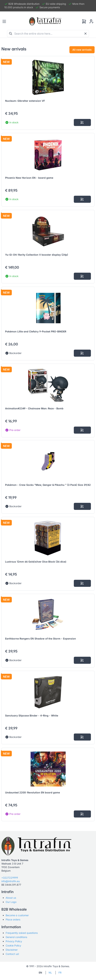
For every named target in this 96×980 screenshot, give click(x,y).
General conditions (16, 937)
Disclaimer (12, 950)
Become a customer (17, 915)
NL (50, 973)
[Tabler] (45, 21)
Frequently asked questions (22, 933)
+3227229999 (10, 878)
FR (60, 973)
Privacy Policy (14, 941)
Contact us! (12, 954)
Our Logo (11, 902)
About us (11, 898)
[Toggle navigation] (4, 21)
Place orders (13, 919)
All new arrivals (82, 50)
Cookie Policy (13, 945)
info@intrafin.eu (11, 881)
